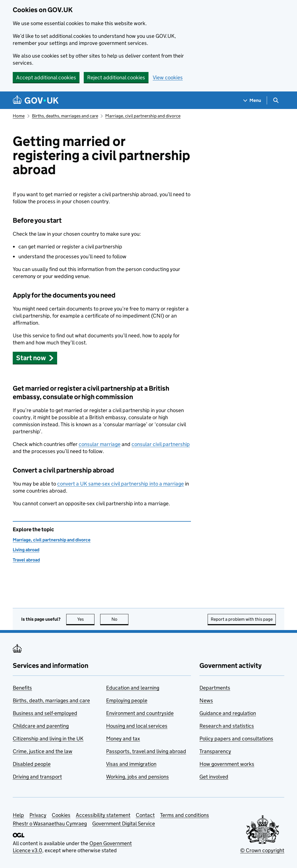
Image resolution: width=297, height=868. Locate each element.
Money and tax (123, 739)
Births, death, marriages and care (51, 700)
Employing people (127, 700)
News (206, 700)
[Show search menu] (276, 100)
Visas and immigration (131, 764)
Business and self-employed (45, 713)
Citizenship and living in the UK (48, 739)
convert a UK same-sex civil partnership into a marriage (120, 484)
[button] (35, 358)
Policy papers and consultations (236, 739)
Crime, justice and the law (43, 751)
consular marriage (100, 444)
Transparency (215, 751)
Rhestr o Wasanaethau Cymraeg (50, 824)
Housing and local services (137, 726)
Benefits (22, 688)
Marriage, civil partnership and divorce (143, 116)
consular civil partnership (161, 444)
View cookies (168, 77)
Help (18, 815)
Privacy (38, 815)
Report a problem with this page (242, 619)
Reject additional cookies (116, 77)
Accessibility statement (103, 815)
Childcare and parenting (41, 726)
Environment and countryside (140, 713)
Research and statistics (227, 726)
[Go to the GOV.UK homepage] (36, 100)
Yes (86, 619)
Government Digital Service (124, 824)
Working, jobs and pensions (137, 777)
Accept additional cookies (46, 77)
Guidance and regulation (228, 713)
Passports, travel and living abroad (146, 751)
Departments (215, 688)
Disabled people (32, 764)
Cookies (61, 815)
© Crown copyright (262, 850)
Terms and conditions (185, 815)
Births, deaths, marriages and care (65, 116)
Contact (145, 815)
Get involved (214, 777)
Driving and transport (37, 777)
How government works (227, 764)
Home (19, 116)
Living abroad (26, 550)
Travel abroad (26, 560)
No (120, 619)
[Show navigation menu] (252, 100)
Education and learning (133, 688)
